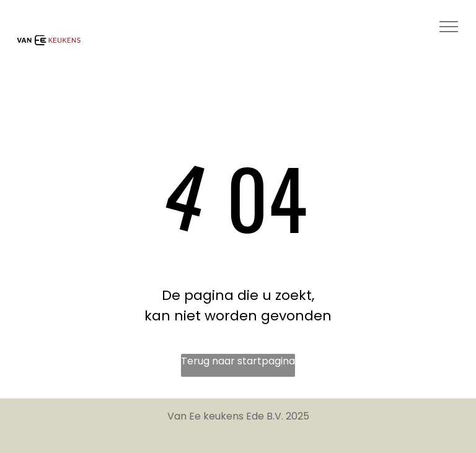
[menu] (449, 27)
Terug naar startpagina (238, 361)
